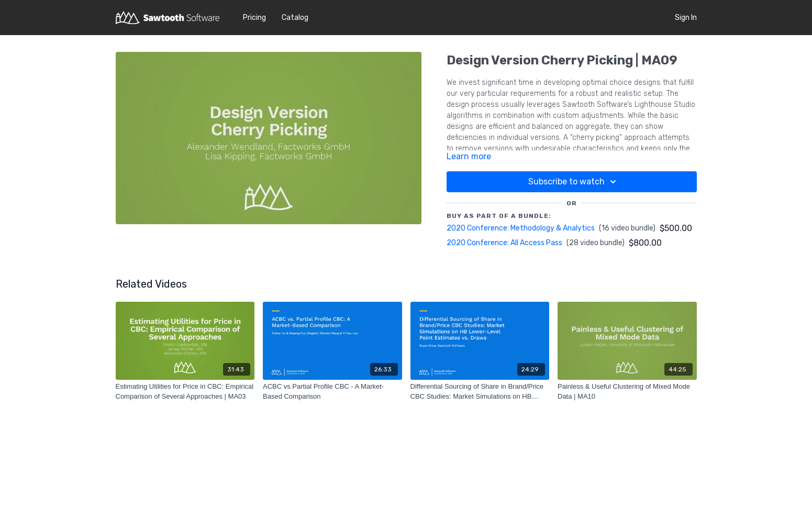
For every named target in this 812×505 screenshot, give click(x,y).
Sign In (686, 18)
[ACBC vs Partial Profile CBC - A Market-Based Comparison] (332, 392)
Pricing (254, 18)
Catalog (295, 18)
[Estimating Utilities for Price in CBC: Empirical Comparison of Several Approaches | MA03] (185, 392)
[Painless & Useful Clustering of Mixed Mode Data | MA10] (627, 392)
